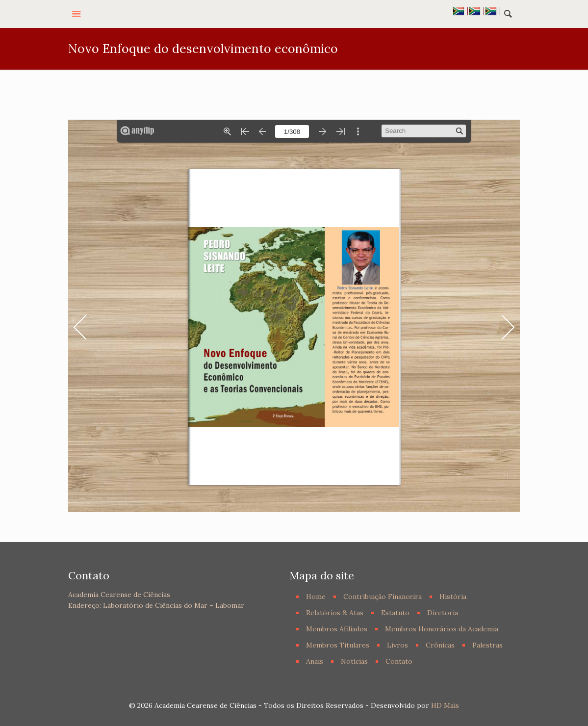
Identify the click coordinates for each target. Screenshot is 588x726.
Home (316, 596)
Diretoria (443, 613)
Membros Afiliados (337, 629)
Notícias (354, 661)
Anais (315, 661)
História (453, 596)
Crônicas (440, 645)
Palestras (487, 645)
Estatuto (395, 613)
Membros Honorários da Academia (442, 629)
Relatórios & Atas (335, 613)
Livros (397, 645)
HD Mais (445, 705)
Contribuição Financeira (383, 596)
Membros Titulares (338, 645)
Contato (399, 661)
